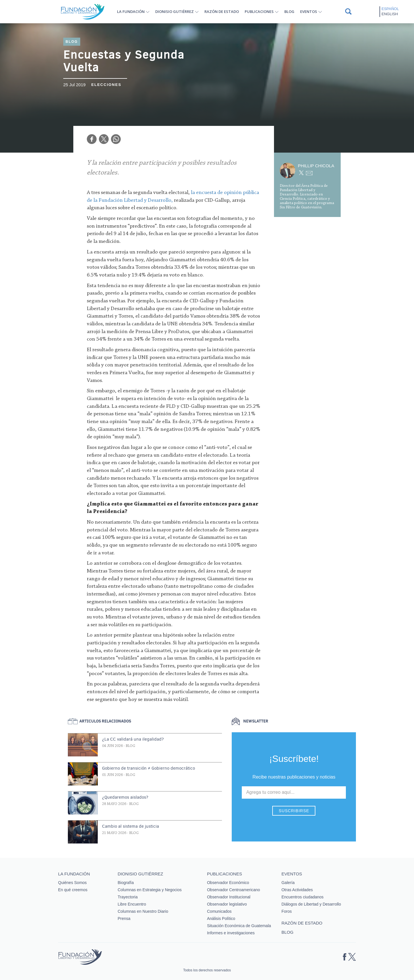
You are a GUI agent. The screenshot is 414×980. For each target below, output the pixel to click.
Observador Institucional (229, 897)
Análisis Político (221, 918)
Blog (289, 11)
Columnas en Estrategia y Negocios (150, 890)
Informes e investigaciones (231, 933)
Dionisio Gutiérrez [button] (175, 11)
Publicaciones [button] (259, 11)
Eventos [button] (309, 11)
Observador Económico (228, 883)
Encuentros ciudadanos (302, 897)
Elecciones (107, 85)
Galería (288, 883)
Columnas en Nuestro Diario (143, 911)
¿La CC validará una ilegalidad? (133, 739)
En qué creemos (73, 890)
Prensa (124, 918)
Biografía (126, 883)
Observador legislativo (227, 904)
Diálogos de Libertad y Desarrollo (311, 904)
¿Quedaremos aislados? (125, 797)
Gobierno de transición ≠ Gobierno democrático (148, 768)
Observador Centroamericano (233, 890)
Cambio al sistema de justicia (131, 826)
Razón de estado (222, 11)
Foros (287, 911)
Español (390, 9)
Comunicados (219, 911)
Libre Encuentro (132, 904)
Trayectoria (128, 897)
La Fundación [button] (131, 11)
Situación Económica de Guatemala (239, 926)
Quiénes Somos (72, 883)
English (390, 14)
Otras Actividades (297, 890)
